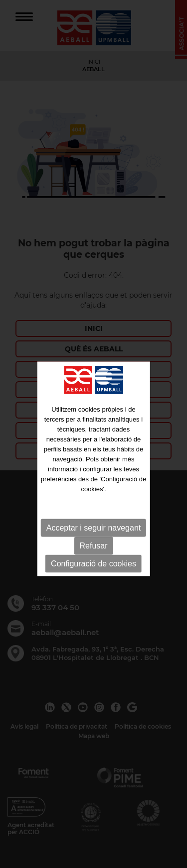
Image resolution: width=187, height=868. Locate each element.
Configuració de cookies (93, 575)
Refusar (93, 557)
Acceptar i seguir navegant (93, 539)
